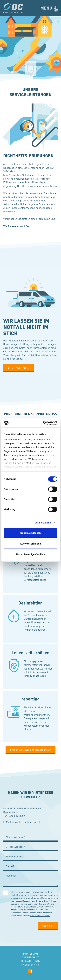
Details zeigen (43, 523)
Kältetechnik (31, 964)
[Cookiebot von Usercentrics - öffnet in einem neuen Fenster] (43, 423)
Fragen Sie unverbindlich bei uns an (31, 750)
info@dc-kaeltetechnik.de (27, 822)
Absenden (48, 925)
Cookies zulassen (31, 533)
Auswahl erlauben (30, 544)
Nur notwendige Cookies (31, 554)
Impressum (30, 953)
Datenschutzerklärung (40, 915)
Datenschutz (31, 957)
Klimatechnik (30, 961)
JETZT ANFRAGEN (18, 368)
